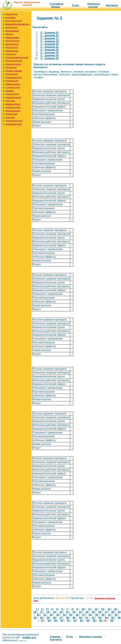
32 (51, 615)
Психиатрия (11, 74)
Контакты (112, 5)
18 (48, 612)
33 (58, 615)
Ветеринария (12, 31)
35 (71, 615)
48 (67, 618)
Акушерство (12, 14)
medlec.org (29, 637)
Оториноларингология (17, 57)
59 (56, 621)
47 (61, 618)
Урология (10, 101)
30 (38, 615)
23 (80, 612)
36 (77, 615)
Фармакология (13, 104)
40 (103, 615)
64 (88, 621)
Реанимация (12, 81)
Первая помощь (14, 71)
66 (101, 621)
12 (96, 609)
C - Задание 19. (50, 41)
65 (94, 621)
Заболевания (12, 37)
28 (113, 612)
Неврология (11, 47)
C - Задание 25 (49, 58)
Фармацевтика (13, 107)
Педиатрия (11, 67)
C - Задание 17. (50, 38)
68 (112, 621)
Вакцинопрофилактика (17, 24)
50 (80, 618)
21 (67, 612)
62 (75, 621)
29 (119, 612)
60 (62, 621)
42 (116, 615)
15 (115, 609)
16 (35, 612)
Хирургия (10, 117)
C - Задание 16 (49, 35)
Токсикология (12, 94)
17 (41, 612)
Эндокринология (14, 121)
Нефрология (12, 51)
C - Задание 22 (49, 50)
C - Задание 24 (49, 55)
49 (74, 618)
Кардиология (12, 44)
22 (74, 612)
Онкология (11, 54)
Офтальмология (14, 61)
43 (35, 618)
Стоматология (13, 87)
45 (48, 618)
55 (113, 618)
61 (68, 621)
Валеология (11, 27)
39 (97, 615)
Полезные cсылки (94, 5)
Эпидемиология (14, 124)
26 (100, 612)
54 (106, 618)
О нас (75, 5)
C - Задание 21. (50, 47)
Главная (55, 637)
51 (87, 618)
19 (54, 612)
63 (81, 621)
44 (41, 618)
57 (43, 621)
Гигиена (9, 34)
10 (83, 609)
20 (61, 612)
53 (100, 618)
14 (109, 609)
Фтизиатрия (11, 114)
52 (93, 618)
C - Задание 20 (49, 44)
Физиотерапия (13, 111)
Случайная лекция (56, 5)
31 (45, 615)
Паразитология (13, 64)
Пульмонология (13, 77)
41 (109, 615)
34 (64, 615)
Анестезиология (14, 21)
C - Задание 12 (49, 33)
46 (54, 618)
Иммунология (12, 41)
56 (119, 618)
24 (87, 612)
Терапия (10, 91)
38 (90, 615)
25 (93, 612)
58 (49, 621)
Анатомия (10, 17)
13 (102, 609)
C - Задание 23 (49, 53)
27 (106, 612)
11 (89, 609)
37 (84, 615)
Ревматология (13, 84)
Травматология (13, 97)
